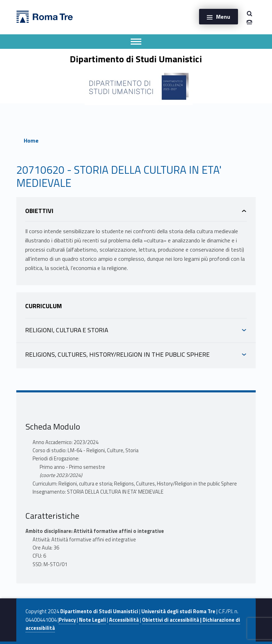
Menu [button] (223, 17)
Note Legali (92, 620)
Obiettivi (39, 211)
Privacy (67, 620)
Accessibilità (124, 620)
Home (31, 140)
